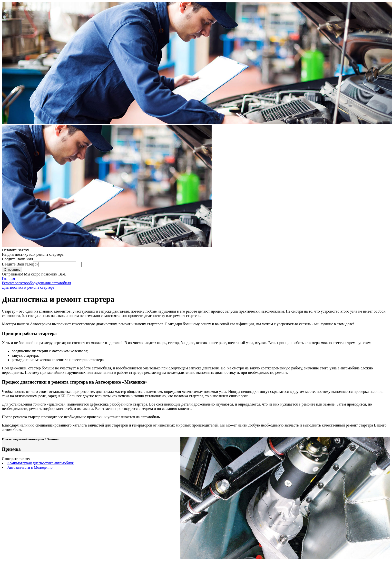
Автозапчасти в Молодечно (30, 467)
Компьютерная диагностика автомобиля (40, 463)
